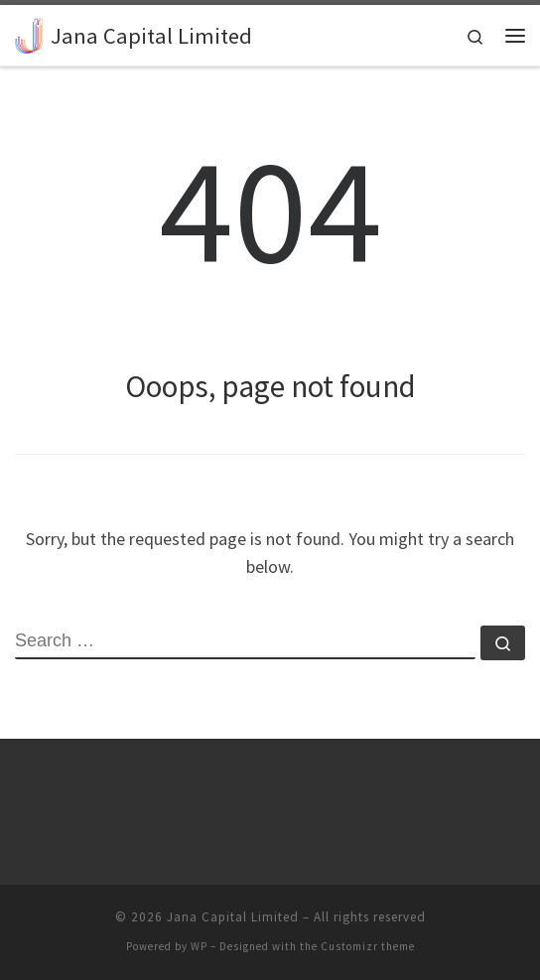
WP (199, 946)
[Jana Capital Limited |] (29, 33)
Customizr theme (368, 946)
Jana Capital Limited (233, 917)
